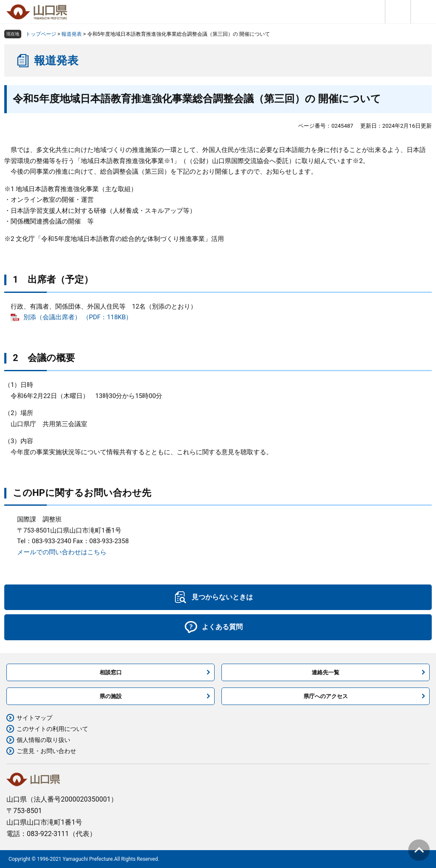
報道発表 (72, 34)
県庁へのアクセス (326, 696)
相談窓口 (111, 672)
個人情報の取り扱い (43, 740)
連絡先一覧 (326, 672)
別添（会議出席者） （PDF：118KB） (78, 317)
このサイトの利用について (52, 729)
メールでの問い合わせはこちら (62, 552)
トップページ (41, 34)
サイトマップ (34, 718)
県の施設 (111, 696)
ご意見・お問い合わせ (46, 751)
